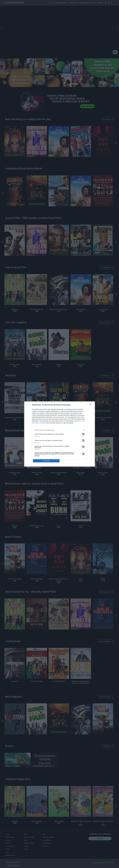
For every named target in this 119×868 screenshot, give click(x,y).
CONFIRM (46, 461)
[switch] (82, 434)
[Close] (91, 405)
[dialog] (60, 434)
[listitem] (60, 430)
